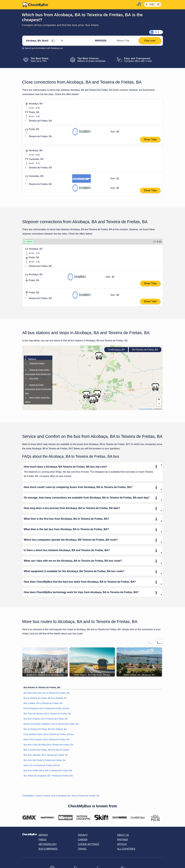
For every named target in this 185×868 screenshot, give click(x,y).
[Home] (35, 5)
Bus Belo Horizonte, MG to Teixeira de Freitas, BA (47, 693)
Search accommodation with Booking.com (44, 48)
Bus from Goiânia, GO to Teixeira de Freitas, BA (46, 719)
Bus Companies (48, 849)
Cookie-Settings (88, 844)
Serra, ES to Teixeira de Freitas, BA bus (42, 765)
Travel (82, 849)
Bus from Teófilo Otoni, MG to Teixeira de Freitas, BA (48, 771)
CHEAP (29, 242)
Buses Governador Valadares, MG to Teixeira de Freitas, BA (51, 724)
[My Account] (138, 4)
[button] (155, 387)
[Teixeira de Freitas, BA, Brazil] (74, 41)
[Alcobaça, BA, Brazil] (40, 41)
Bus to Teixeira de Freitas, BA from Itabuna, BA (45, 729)
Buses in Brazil (43, 796)
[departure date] (104, 41)
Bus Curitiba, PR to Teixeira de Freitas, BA (43, 703)
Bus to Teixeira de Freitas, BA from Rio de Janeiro (47, 750)
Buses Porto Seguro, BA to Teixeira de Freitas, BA (47, 739)
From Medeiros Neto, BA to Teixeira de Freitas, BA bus (49, 734)
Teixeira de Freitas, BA (145, 350)
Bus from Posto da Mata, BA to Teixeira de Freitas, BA (48, 745)
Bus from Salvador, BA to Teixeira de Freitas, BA (46, 755)
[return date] (126, 41)
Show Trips (150, 139)
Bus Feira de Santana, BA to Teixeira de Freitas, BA (47, 714)
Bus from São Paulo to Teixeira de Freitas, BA (45, 760)
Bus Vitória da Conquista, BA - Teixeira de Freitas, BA (48, 776)
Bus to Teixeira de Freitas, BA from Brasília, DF (45, 698)
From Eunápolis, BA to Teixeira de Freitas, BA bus (47, 708)
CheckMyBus (28, 796)
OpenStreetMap (147, 409)
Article (122, 844)
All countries (126, 849)
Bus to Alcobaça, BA (61, 796)
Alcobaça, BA (116, 350)
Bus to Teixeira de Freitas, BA (86, 796)
